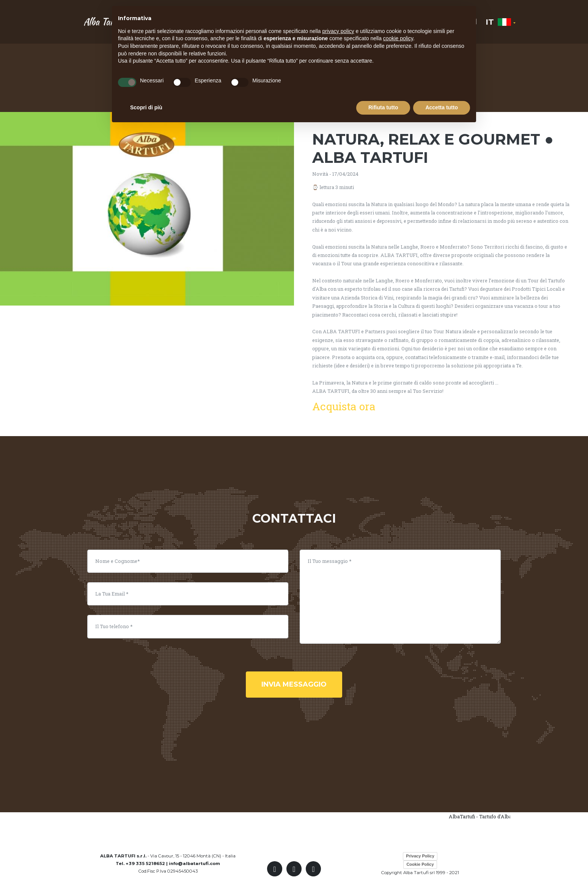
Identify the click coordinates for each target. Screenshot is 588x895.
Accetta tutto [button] (442, 107)
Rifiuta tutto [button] (383, 107)
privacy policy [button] (338, 31)
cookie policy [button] (398, 38)
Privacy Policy (420, 856)
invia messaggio (294, 684)
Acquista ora (344, 406)
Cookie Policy (420, 864)
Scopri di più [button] (146, 107)
